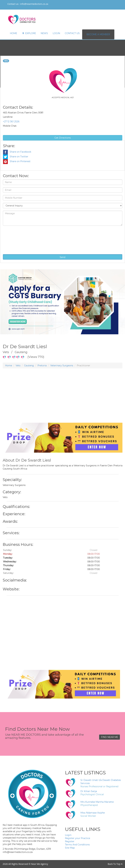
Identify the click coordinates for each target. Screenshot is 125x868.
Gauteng (29, 366)
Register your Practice (78, 838)
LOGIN (56, 33)
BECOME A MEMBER (98, 34)
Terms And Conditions (77, 845)
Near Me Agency (39, 864)
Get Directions (63, 138)
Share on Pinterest (17, 161)
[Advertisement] (63, 400)
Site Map (70, 848)
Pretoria (42, 366)
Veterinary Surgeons (62, 366)
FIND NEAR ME (110, 737)
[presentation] (16, 240)
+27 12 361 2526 (11, 122)
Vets (18, 366)
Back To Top (115, 864)
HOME (13, 33)
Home (9, 366)
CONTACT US (72, 33)
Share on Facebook (17, 152)
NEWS (44, 33)
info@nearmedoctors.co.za (34, 4)
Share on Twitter (16, 157)
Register (70, 841)
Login (68, 835)
